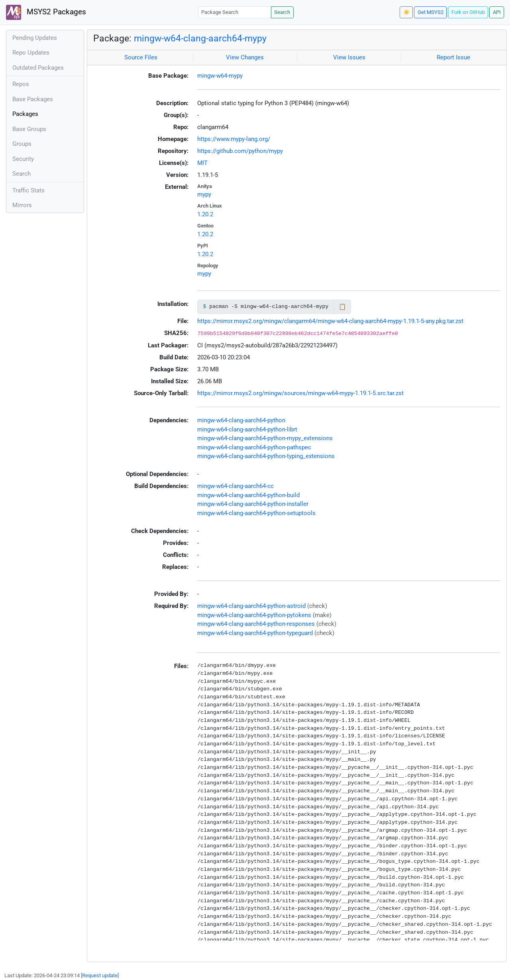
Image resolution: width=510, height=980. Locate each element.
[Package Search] (235, 12)
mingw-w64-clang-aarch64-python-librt (247, 429)
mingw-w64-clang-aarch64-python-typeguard (255, 633)
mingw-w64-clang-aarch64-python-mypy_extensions (265, 438)
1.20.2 (205, 214)
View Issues (349, 57)
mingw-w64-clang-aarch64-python (241, 420)
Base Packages (33, 99)
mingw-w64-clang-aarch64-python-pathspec (254, 447)
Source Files (141, 57)
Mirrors (22, 205)
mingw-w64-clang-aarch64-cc (235, 486)
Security (23, 159)
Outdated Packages (38, 68)
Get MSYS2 (431, 12)
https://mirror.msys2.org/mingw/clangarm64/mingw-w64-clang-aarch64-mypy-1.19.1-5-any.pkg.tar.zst (330, 321)
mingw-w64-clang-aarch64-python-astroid (251, 606)
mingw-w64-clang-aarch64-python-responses (256, 624)
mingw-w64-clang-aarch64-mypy (200, 38)
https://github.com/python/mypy (240, 151)
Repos (21, 84)
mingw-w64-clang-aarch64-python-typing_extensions (266, 456)
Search (282, 12)
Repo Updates (31, 53)
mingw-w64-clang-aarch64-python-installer (253, 504)
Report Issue (453, 57)
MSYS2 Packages (46, 12)
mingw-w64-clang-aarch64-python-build (248, 495)
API (497, 12)
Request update (100, 975)
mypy (204, 194)
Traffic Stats (28, 190)
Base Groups (29, 129)
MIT (202, 163)
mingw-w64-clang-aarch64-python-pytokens (254, 615)
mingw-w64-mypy (220, 76)
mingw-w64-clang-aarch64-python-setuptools (256, 513)
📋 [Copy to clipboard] (342, 307)
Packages (25, 114)
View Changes (245, 57)
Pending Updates (35, 38)
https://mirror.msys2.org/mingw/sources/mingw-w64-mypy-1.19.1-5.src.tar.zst (300, 393)
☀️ (406, 12)
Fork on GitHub (468, 12)
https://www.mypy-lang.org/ (234, 139)
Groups (22, 144)
